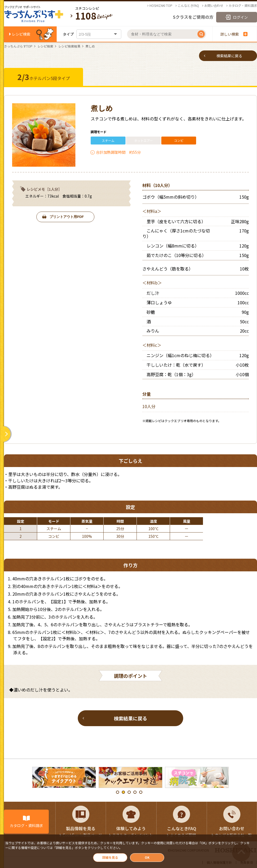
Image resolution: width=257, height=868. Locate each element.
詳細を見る (110, 857)
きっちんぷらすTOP (18, 46)
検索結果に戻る (229, 56)
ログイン (240, 17)
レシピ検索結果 (69, 46)
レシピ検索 (21, 34)
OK (147, 857)
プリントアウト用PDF (67, 217)
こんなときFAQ (188, 6)
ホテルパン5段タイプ (44, 77)
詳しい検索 (234, 34)
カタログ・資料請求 (243, 6)
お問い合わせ (214, 6)
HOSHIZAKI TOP (161, 6)
